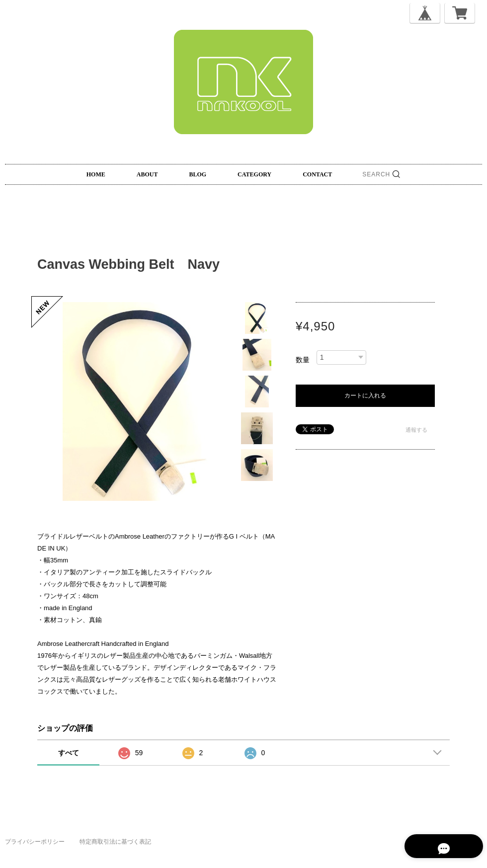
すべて (69, 753)
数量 (303, 360)
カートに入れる (365, 395)
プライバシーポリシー (35, 842)
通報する (416, 430)
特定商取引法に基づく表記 (115, 842)
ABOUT (147, 174)
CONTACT (317, 174)
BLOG (198, 174)
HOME (96, 174)
